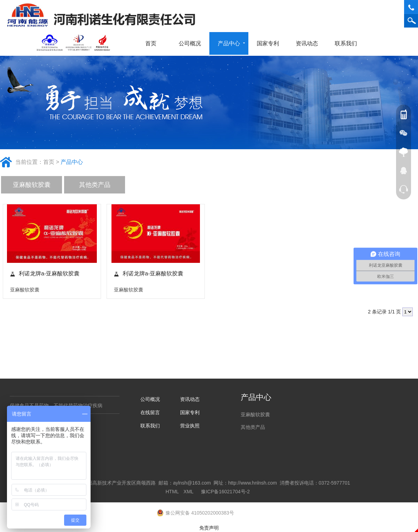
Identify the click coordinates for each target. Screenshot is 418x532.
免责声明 (209, 528)
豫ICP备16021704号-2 (225, 492)
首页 (151, 43)
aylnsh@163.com (192, 483)
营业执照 (190, 426)
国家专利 (268, 43)
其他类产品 (95, 185)
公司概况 (192, 43)
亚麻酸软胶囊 (32, 185)
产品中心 (231, 43)
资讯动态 (309, 43)
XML (188, 492)
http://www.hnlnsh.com (253, 483)
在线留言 (150, 412)
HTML (172, 492)
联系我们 (348, 43)
